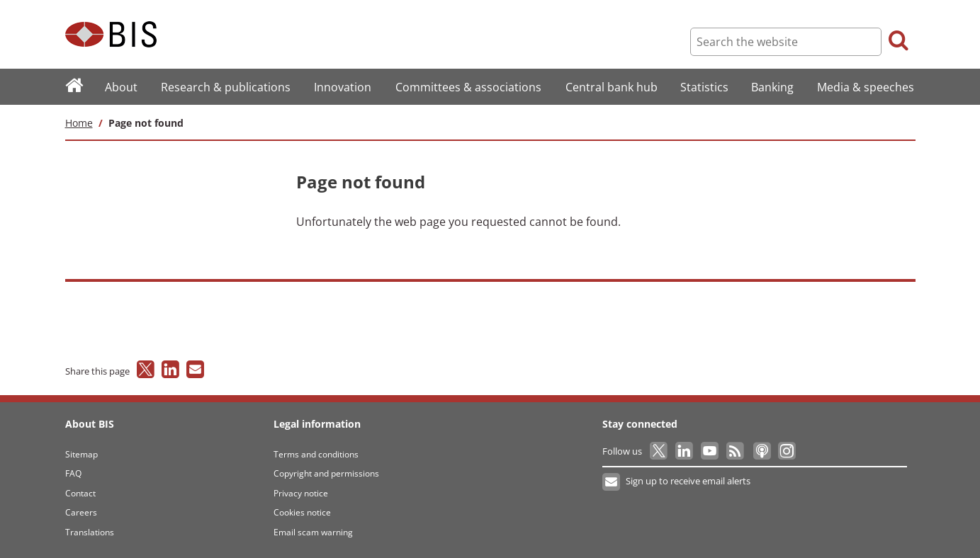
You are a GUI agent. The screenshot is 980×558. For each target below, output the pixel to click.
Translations (90, 532)
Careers (81, 512)
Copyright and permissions (326, 473)
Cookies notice (302, 512)
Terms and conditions (316, 454)
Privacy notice (301, 493)
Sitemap (81, 454)
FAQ (73, 473)
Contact (80, 493)
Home (79, 123)
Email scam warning (313, 532)
